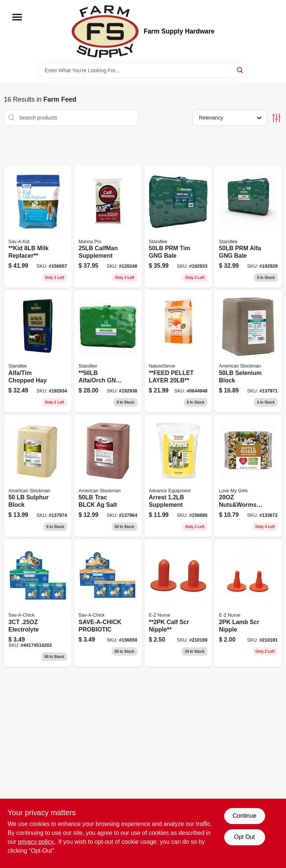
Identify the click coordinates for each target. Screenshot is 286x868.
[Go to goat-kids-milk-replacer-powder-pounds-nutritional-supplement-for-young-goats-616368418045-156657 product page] (38, 227)
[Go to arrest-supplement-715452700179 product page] (178, 476)
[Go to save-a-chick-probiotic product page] (108, 603)
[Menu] (17, 17)
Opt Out (244, 837)
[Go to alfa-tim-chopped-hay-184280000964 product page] (38, 352)
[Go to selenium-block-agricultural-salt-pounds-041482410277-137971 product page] (248, 352)
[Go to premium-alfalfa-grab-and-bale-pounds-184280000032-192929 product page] (248, 227)
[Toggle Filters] (277, 118)
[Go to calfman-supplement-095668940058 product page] (108, 227)
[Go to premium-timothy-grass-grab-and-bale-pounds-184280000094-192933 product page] (178, 227)
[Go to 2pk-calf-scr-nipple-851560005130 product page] (178, 603)
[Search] (240, 70)
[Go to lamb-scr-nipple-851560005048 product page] (248, 603)
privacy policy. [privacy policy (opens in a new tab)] (36, 842)
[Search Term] (143, 70)
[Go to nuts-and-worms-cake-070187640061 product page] (248, 476)
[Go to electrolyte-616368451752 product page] (38, 603)
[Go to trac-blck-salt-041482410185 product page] (108, 476)
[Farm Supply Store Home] (105, 31)
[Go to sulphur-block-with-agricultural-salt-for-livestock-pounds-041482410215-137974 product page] (38, 476)
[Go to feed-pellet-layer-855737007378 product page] (178, 352)
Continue (244, 816)
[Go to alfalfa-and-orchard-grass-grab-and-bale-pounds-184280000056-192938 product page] (108, 352)
